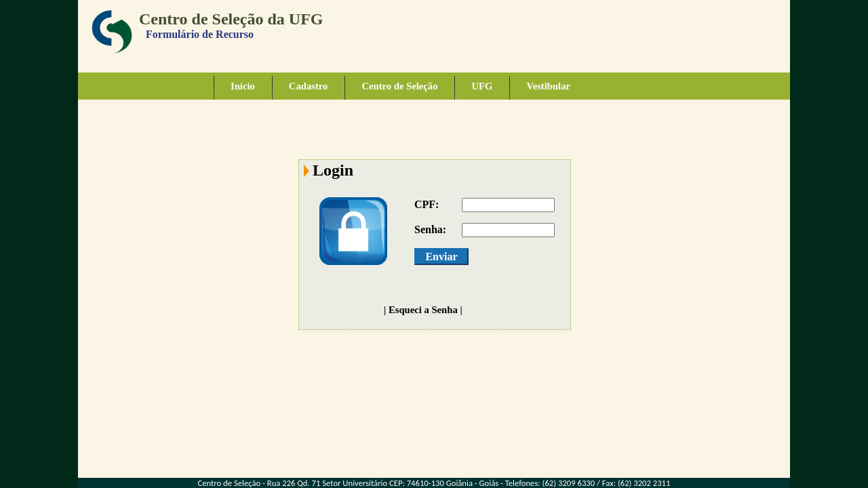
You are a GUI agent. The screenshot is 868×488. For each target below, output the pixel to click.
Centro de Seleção (399, 86)
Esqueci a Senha (423, 310)
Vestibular (548, 86)
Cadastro (309, 86)
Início (243, 86)
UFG (482, 86)
